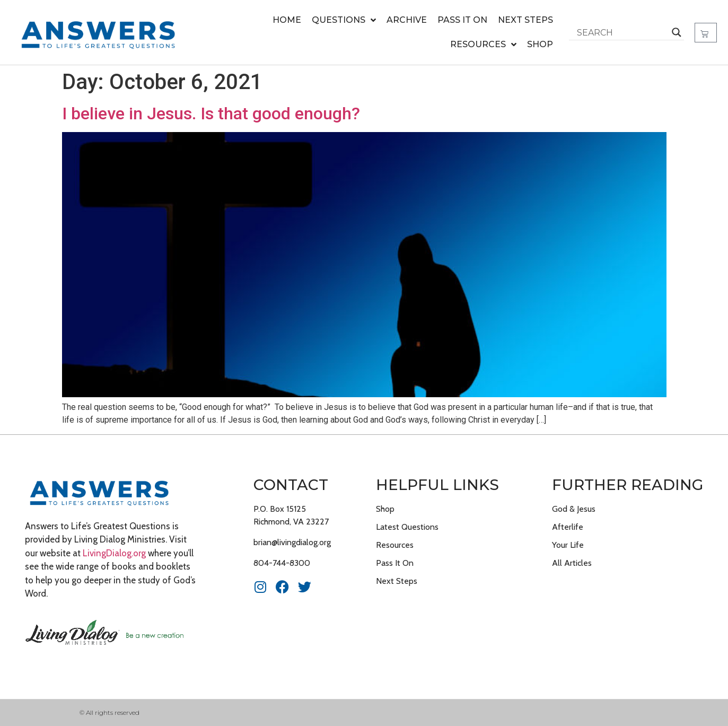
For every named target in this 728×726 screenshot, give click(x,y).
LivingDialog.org (114, 553)
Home (287, 20)
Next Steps (525, 20)
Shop (540, 44)
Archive (407, 20)
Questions (344, 20)
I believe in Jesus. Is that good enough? (211, 113)
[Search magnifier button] (677, 32)
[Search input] (622, 32)
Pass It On (462, 20)
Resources (483, 45)
